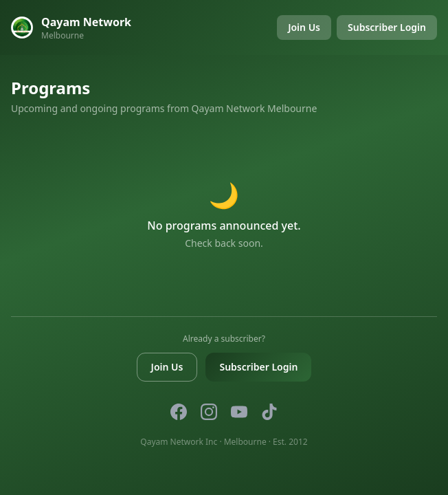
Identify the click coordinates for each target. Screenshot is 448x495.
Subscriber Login (387, 27)
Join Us (304, 27)
